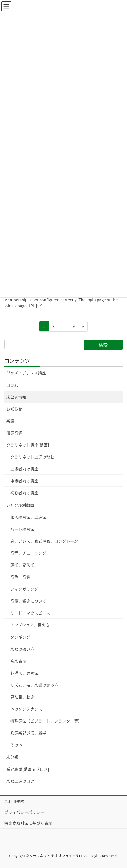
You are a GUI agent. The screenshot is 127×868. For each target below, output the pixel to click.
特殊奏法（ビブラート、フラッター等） (46, 721)
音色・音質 (20, 577)
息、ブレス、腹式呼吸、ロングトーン (44, 541)
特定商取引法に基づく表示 (28, 823)
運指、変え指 (22, 565)
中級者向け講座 (24, 481)
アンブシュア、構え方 (30, 625)
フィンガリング (24, 589)
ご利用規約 (14, 801)
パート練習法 (22, 529)
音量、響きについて (28, 601)
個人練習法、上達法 (28, 517)
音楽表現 (18, 661)
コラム (12, 385)
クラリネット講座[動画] (28, 445)
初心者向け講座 (24, 493)
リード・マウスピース (30, 613)
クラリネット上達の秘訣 (32, 457)
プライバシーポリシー (24, 812)
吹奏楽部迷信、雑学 (28, 733)
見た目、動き (22, 697)
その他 (16, 745)
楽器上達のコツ (20, 781)
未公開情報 (16, 397)
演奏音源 (14, 433)
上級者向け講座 (24, 469)
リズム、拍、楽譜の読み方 (34, 685)
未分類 (12, 757)
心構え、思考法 (24, 673)
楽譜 (10, 421)
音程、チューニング (28, 553)
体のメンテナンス (26, 709)
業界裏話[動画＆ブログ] (28, 769)
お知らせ (14, 409)
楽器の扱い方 (22, 649)
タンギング (20, 637)
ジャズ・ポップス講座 (26, 373)
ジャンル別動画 (20, 505)
